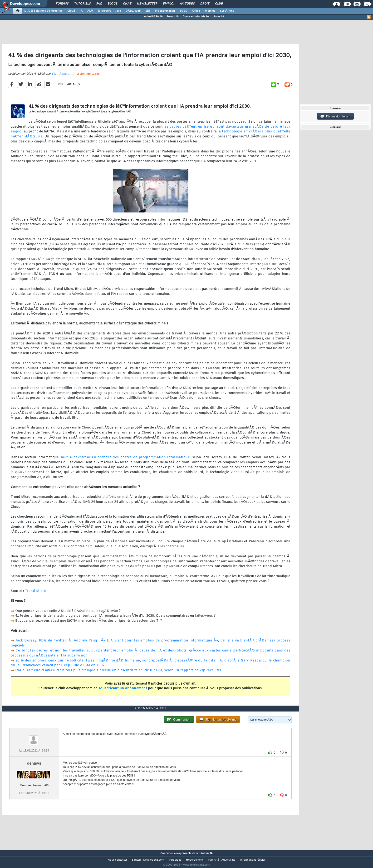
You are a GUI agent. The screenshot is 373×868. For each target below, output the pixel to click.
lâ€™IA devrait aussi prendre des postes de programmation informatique (125, 460)
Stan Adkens (61, 77)
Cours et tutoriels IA (196, 17)
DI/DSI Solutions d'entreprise (43, 11)
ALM (90, 11)
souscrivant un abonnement (123, 692)
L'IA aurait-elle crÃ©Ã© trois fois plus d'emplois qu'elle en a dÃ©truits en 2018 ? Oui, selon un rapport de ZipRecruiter (118, 674)
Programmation (165, 11)
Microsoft (104, 11)
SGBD (184, 11)
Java (118, 11)
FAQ (99, 4)
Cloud (71, 11)
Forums (62, 4)
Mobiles (210, 11)
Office (196, 11)
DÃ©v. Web (133, 11)
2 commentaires (88, 77)
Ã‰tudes (187, 4)
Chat (127, 4)
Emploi (169, 4)
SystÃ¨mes (227, 11)
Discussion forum (335, 116)
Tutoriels (82, 4)
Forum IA (173, 17)
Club (219, 4)
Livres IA (218, 17)
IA (81, 11)
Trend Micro (36, 594)
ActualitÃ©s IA (153, 17)
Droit (205, 4)
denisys (34, 772)
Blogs (113, 4)
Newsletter (147, 4)
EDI (148, 11)
